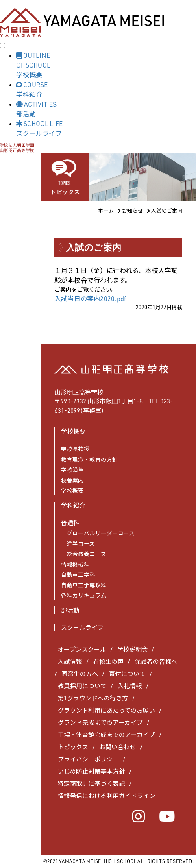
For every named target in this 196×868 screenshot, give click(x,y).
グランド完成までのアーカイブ (100, 723)
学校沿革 (72, 470)
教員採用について (82, 686)
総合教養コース (84, 554)
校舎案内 (72, 480)
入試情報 (70, 662)
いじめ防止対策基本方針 (91, 771)
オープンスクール (82, 649)
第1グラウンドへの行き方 (93, 698)
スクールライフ (82, 627)
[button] (106, 65)
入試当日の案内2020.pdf (90, 299)
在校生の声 (108, 662)
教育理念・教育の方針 (89, 459)
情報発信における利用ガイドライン (107, 796)
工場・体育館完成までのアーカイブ (106, 735)
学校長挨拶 (75, 449)
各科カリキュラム (84, 595)
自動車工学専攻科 (84, 585)
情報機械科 (75, 564)
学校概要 (72, 490)
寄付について (127, 674)
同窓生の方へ (80, 674)
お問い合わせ (118, 747)
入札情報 (130, 686)
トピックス (73, 747)
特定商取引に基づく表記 (91, 784)
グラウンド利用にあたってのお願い (106, 710)
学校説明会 (132, 649)
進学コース (78, 544)
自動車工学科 (78, 575)
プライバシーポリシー (88, 759)
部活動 (70, 610)
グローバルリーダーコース (98, 533)
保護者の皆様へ (156, 662)
